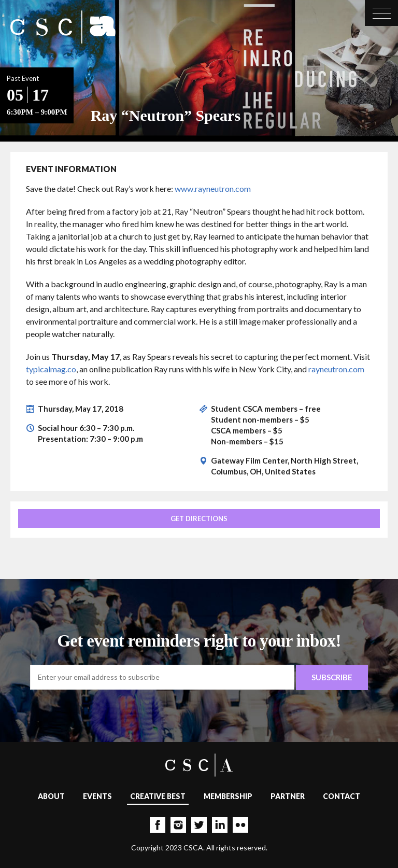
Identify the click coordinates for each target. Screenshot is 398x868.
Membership (228, 796)
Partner (288, 796)
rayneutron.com (336, 369)
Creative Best (158, 796)
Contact (342, 796)
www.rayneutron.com (213, 188)
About (51, 796)
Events (97, 796)
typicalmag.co (51, 369)
